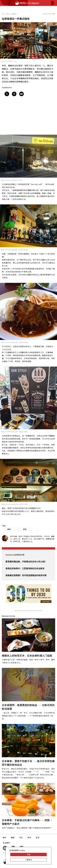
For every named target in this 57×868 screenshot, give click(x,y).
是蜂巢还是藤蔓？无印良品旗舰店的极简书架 (26, 575)
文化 (21, 837)
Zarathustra (7, 87)
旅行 (5, 837)
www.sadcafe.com (9, 61)
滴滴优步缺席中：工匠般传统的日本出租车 (25, 568)
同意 (29, 854)
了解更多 (29, 860)
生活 (37, 837)
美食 (13, 837)
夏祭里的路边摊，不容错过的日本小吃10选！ (26, 561)
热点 (29, 837)
